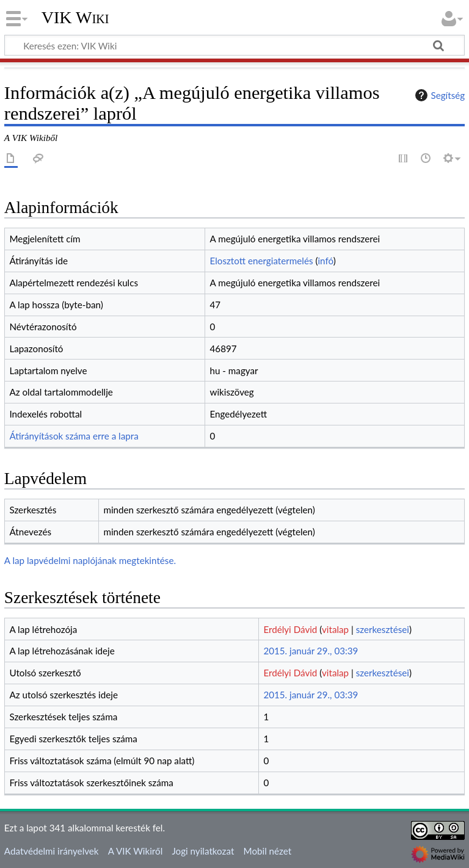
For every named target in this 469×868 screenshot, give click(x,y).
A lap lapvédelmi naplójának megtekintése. (90, 560)
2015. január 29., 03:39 (311, 651)
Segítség (438, 95)
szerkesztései (383, 629)
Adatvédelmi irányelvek (52, 851)
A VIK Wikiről (135, 851)
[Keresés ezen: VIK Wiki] (234, 45)
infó (325, 261)
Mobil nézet (268, 851)
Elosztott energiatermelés (262, 261)
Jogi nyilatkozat (203, 851)
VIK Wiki (75, 18)
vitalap (335, 629)
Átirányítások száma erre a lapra (74, 436)
